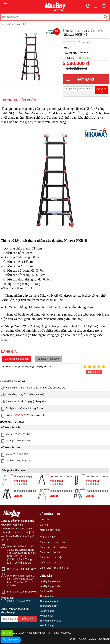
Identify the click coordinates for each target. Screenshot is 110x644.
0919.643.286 (14, 455)
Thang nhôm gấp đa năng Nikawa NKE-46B (61, 491)
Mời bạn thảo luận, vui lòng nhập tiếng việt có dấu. (41, 370)
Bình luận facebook (48, 359)
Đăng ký (27, 619)
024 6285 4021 (28, 569)
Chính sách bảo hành (52, 563)
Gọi (6, 633)
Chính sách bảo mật (51, 557)
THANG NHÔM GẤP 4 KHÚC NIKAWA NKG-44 (97, 477)
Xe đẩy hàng (47, 611)
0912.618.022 (16, 461)
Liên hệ (44, 525)
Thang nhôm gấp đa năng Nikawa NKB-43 (25, 491)
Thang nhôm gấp (23, 24)
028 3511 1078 (28, 592)
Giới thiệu (45, 520)
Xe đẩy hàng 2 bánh (51, 586)
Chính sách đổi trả (50, 552)
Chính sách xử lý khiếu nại (54, 568)
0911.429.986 (15, 435)
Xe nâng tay (46, 616)
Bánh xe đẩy (47, 591)
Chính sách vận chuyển (53, 547)
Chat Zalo (10, 640)
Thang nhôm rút (49, 606)
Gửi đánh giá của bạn (17, 359)
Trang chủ (6, 24)
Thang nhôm (47, 596)
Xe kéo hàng (47, 625)
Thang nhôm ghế (49, 601)
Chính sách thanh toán (52, 542)
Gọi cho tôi (101, 91)
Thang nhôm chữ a (50, 621)
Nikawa (84, 53)
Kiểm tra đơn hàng (50, 530)
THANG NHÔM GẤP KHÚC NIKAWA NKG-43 (61, 477)
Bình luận (85, 42)
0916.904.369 (16, 441)
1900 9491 (20, 415)
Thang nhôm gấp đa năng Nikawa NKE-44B (97, 491)
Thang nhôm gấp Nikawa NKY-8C (23, 477)
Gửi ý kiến (94, 372)
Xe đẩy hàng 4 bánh (51, 581)
